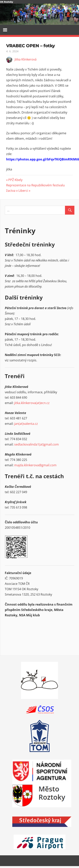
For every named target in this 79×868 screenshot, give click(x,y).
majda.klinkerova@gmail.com (35, 465)
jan (16, 424)
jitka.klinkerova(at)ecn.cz (32, 403)
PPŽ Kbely (15, 180)
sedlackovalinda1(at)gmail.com (37, 444)
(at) (21, 424)
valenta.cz (31, 424)
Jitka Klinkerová (26, 59)
